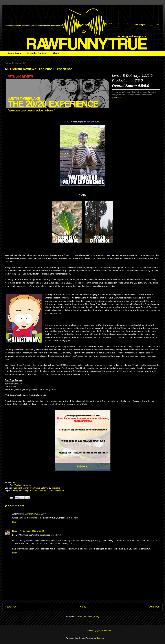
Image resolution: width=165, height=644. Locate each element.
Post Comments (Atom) (89, 617)
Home (83, 607)
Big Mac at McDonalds (40, 491)
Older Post (154, 607)
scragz (28, 485)
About (56, 53)
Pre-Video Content (37, 53)
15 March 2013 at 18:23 (33, 531)
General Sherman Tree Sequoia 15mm (31, 488)
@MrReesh (117, 97)
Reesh (15, 531)
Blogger (100, 638)
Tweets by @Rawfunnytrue (99, 631)
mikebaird (56, 488)
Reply (15, 522)
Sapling (18, 485)
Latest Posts (14, 53)
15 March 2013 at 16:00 (35, 514)
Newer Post (11, 607)
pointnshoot (59, 491)
